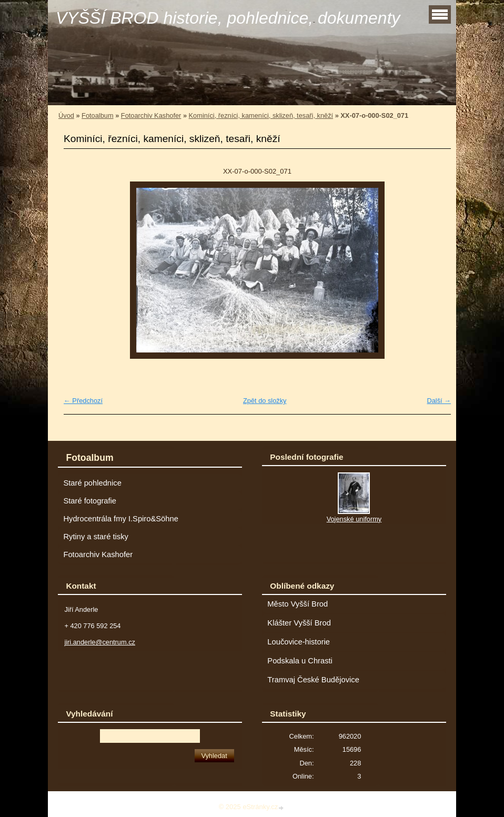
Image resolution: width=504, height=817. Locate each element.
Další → (439, 401)
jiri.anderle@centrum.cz (100, 642)
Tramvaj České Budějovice (313, 680)
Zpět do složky (265, 401)
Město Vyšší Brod (298, 604)
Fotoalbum (97, 115)
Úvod (66, 115)
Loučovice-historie (299, 642)
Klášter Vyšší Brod (299, 623)
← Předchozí (83, 401)
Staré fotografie (90, 501)
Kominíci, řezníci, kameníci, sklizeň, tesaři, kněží (261, 115)
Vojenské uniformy (354, 519)
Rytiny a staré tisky (96, 537)
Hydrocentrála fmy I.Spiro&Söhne (120, 519)
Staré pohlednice (92, 483)
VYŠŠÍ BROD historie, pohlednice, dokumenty (228, 18)
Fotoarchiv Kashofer (151, 115)
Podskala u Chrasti (300, 661)
